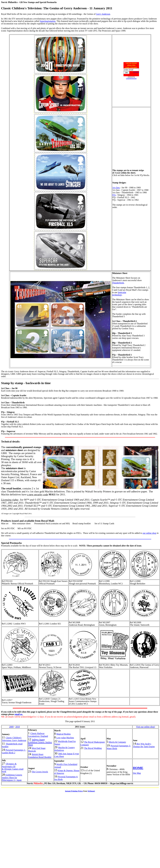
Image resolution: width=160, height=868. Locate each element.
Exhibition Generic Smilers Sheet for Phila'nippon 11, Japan (12, 777)
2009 (11, 727)
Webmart (91, 791)
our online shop (149, 533)
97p (114, 195)
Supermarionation (48, 21)
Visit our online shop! (146, 727)
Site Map (137, 773)
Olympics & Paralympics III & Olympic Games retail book (13, 768)
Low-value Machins (65, 738)
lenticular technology (119, 294)
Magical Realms (64, 734)
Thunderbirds (118, 283)
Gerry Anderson (103, 14)
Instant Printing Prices (74, 791)
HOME (138, 768)
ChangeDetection (131, 78)
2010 (18, 727)
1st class (116, 188)
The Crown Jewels (40, 772)
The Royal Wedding (93, 748)
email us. (19, 714)
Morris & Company (117, 742)
